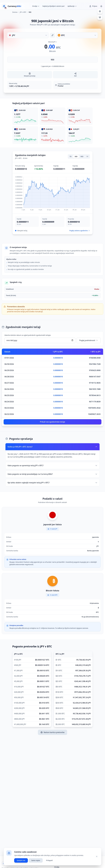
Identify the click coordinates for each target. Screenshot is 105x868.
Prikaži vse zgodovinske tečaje (52, 422)
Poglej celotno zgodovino (80, 231)
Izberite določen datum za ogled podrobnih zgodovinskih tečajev (28, 335)
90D (82, 156)
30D (76, 156)
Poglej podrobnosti (89, 340)
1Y (87, 156)
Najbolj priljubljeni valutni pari (53, 6)
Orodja (57, 867)
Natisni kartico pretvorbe (52, 732)
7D (71, 156)
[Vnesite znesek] (52, 60)
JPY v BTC (23, 12)
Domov (15, 12)
